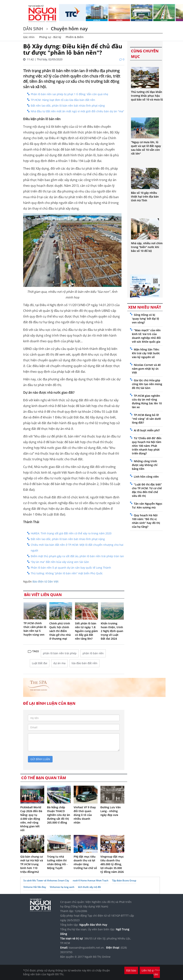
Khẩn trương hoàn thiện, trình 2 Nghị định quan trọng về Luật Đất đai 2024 (112, 631)
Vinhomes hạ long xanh (62, 887)
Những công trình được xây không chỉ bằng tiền (145, 465)
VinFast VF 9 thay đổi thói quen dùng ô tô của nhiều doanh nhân (85, 815)
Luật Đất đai (40, 663)
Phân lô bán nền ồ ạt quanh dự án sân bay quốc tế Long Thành (71, 568)
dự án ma (59, 663)
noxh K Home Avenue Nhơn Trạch (90, 881)
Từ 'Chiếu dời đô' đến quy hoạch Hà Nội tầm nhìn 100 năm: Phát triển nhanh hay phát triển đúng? (147, 446)
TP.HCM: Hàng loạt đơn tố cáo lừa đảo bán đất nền (63, 100)
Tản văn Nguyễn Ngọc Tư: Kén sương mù (147, 506)
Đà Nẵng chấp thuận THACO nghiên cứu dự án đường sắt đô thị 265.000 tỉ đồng (59, 815)
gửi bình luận (40, 759)
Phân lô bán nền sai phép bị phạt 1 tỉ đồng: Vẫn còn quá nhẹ (69, 94)
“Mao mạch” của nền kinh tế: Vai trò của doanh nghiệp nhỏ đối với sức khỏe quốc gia (146, 336)
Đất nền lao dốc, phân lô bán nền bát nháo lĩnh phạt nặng (68, 106)
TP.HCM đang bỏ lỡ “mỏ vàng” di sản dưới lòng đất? (146, 419)
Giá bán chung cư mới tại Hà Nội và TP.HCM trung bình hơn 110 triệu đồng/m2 (32, 864)
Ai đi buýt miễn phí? (147, 430)
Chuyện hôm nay (69, 28)
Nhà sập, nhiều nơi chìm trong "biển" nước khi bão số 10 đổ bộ (147, 247)
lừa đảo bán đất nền (84, 663)
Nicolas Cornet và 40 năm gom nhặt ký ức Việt (146, 369)
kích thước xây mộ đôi (89, 887)
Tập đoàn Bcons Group (124, 881)
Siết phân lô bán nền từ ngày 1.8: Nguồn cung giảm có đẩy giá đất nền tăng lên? (86, 631)
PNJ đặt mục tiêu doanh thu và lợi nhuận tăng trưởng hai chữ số (85, 862)
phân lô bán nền (93, 653)
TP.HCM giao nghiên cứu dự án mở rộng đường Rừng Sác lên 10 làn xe (147, 401)
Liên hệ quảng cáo (151, 972)
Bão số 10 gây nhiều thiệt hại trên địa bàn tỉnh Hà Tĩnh (145, 197)
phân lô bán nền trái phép (60, 653)
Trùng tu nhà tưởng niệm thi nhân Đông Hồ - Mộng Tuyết (57, 862)
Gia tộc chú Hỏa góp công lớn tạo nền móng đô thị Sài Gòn (147, 384)
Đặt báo (131, 970)
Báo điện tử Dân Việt (45, 581)
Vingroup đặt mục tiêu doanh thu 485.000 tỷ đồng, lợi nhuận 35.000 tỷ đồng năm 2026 (112, 864)
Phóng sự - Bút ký (50, 37)
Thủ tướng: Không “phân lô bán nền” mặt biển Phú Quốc (67, 573)
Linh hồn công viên (146, 477)
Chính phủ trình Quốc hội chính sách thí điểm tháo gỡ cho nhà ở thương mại (60, 631)
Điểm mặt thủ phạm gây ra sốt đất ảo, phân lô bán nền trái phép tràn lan (77, 556)
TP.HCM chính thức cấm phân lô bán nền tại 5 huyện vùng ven (35, 629)
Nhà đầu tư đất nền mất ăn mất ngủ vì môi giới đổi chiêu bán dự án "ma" (77, 111)
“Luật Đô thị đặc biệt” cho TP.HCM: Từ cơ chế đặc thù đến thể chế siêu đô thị (147, 490)
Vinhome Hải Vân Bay (35, 887)
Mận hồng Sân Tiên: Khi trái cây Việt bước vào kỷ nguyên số (146, 353)
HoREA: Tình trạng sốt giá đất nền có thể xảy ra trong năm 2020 (71, 533)
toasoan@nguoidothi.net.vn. (87, 948)
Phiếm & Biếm (75, 37)
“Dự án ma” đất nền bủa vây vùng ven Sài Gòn (60, 562)
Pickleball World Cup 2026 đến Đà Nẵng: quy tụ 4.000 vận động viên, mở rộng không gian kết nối (31, 819)
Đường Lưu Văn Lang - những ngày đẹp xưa (111, 811)
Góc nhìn (29, 37)
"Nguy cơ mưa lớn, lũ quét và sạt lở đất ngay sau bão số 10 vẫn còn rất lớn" (146, 148)
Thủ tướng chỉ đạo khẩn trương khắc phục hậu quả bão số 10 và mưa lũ (147, 96)
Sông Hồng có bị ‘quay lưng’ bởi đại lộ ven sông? (146, 319)
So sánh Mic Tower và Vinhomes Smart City (46, 881)
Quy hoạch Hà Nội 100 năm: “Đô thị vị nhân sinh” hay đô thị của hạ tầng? (146, 521)
